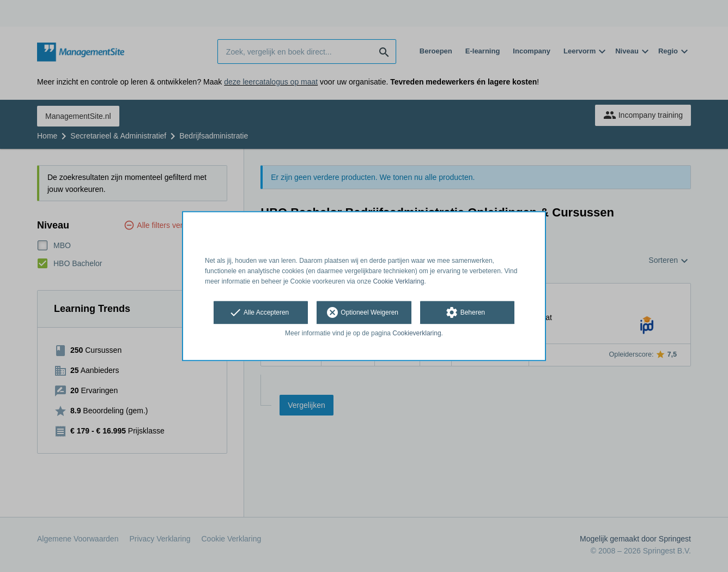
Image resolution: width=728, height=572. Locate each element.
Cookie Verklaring (398, 281)
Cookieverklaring (417, 334)
